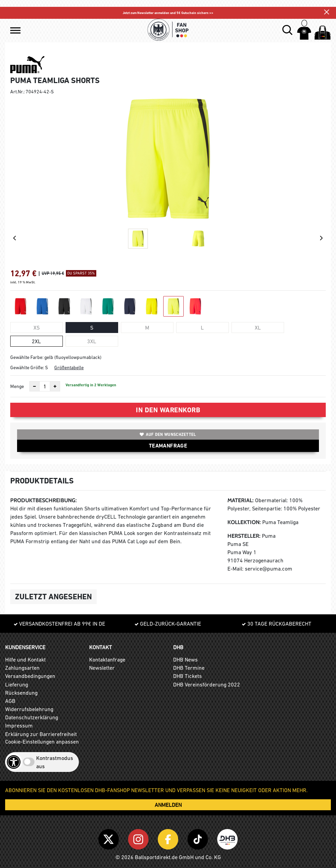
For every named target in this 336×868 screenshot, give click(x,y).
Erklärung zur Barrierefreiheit (41, 734)
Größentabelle (69, 368)
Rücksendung (21, 693)
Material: (241, 500)
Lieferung (17, 684)
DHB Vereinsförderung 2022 (207, 684)
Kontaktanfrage (107, 659)
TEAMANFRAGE (168, 446)
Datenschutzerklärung (32, 717)
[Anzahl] (45, 386)
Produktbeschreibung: (44, 500)
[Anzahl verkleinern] (34, 386)
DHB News (185, 659)
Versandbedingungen (30, 676)
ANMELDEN (168, 805)
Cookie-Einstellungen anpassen (42, 742)
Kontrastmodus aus (55, 762)
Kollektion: (244, 522)
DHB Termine (189, 668)
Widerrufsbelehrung (29, 709)
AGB (10, 701)
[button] (15, 30)
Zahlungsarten (22, 668)
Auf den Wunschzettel (168, 435)
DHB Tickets (187, 676)
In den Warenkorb (168, 410)
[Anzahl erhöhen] (55, 386)
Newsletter (102, 668)
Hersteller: (244, 536)
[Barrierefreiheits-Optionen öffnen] (14, 762)
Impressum (19, 725)
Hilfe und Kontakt (25, 659)
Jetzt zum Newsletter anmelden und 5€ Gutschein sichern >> (168, 13)
